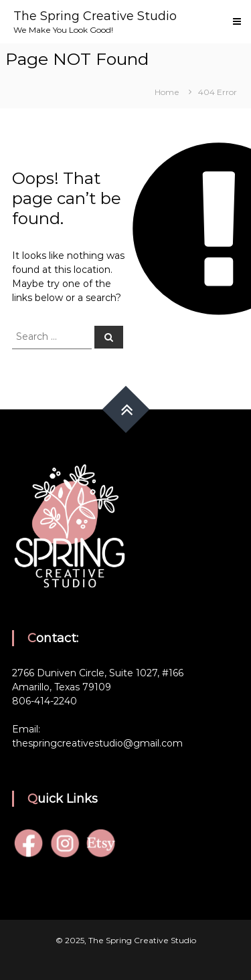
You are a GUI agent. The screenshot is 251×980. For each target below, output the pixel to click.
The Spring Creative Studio (95, 16)
